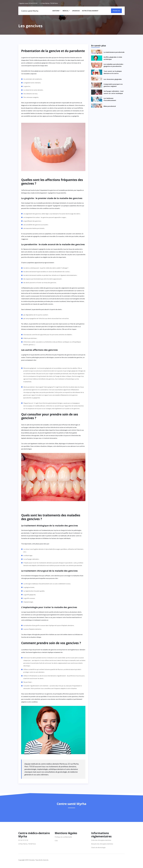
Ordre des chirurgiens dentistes (101, 840)
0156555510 (33, 3)
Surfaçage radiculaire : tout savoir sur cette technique (114, 92)
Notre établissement (90, 11)
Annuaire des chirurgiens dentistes (102, 844)
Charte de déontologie (98, 847)
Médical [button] (66, 11)
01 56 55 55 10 (23, 840)
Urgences (76, 11)
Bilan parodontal (110, 106)
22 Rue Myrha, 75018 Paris (49, 3)
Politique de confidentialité (63, 837)
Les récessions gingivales (113, 79)
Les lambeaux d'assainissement (110, 99)
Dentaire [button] (56, 11)
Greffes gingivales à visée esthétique (113, 58)
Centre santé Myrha (30, 11)
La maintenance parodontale (114, 52)
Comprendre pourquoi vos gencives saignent (113, 85)
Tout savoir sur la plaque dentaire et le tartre (113, 72)
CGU (56, 841)
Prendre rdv (116, 11)
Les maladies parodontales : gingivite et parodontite (114, 65)
